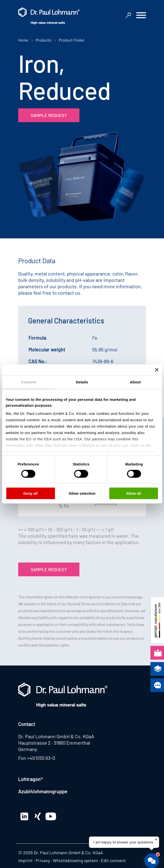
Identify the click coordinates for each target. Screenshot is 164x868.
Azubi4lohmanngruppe (43, 791)
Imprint (25, 860)
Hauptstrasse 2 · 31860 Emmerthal (54, 743)
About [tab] (135, 382)
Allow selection (82, 493)
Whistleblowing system (75, 860)
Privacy (43, 860)
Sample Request (49, 115)
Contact (27, 724)
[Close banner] (157, 370)
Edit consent (113, 860)
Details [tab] (82, 382)
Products (44, 40)
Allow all (134, 493)
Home (23, 40)
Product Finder (72, 40)
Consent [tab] (29, 382)
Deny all (30, 493)
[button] (141, 16)
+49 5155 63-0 (41, 758)
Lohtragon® (30, 779)
